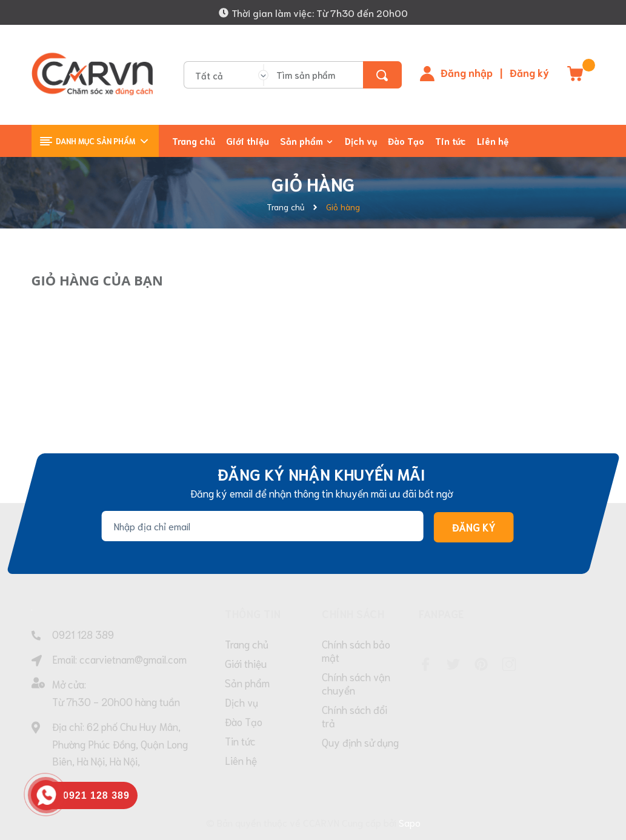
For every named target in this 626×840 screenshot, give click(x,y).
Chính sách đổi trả (355, 718)
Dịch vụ (241, 704)
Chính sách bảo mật (356, 652)
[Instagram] (509, 664)
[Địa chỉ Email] (262, 526)
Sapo (410, 822)
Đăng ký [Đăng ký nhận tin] (473, 527)
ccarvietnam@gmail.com (133, 659)
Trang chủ (247, 645)
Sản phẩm (247, 684)
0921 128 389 (83, 634)
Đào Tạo (244, 723)
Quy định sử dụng (360, 744)
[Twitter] (453, 664)
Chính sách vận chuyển (356, 685)
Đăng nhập (467, 72)
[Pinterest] (481, 664)
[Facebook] (425, 664)
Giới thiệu (246, 665)
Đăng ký (529, 72)
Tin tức (240, 742)
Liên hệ (241, 762)
